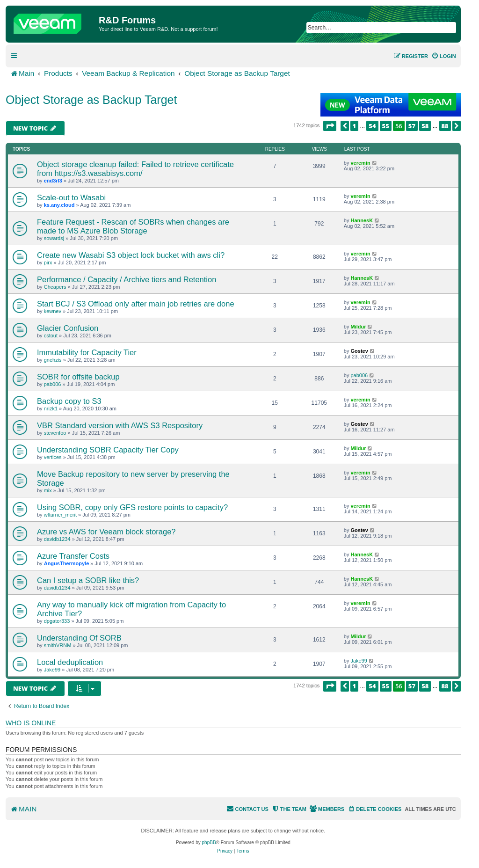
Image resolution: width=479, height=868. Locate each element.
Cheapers (55, 287)
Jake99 (52, 670)
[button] (330, 126)
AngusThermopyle (67, 563)
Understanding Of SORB (79, 638)
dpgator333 (57, 621)
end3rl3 (53, 181)
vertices (53, 457)
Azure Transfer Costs (73, 556)
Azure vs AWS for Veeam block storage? (106, 532)
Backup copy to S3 (69, 401)
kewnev (53, 311)
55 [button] (386, 126)
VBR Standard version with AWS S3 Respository (120, 425)
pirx (48, 263)
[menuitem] (444, 56)
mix (48, 490)
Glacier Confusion (68, 328)
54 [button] (372, 126)
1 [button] (355, 126)
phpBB (209, 842)
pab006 (53, 384)
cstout (51, 336)
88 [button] (445, 126)
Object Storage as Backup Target (91, 100)
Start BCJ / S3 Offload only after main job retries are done (136, 304)
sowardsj (54, 238)
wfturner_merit (60, 515)
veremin (360, 163)
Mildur (358, 327)
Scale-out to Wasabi (71, 197)
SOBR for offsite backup (78, 377)
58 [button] (425, 126)
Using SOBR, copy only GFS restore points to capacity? (132, 507)
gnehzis (53, 360)
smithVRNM (58, 645)
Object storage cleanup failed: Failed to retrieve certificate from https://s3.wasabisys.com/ (135, 169)
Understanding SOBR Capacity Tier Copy (108, 450)
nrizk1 (51, 408)
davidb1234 (57, 539)
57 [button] (412, 126)
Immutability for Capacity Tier (87, 352)
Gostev (359, 351)
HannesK (362, 220)
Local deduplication (70, 662)
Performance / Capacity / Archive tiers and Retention (127, 279)
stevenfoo (55, 433)
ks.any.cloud (59, 205)
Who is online (31, 723)
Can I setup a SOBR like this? (88, 580)
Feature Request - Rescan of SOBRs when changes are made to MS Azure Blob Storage (133, 226)
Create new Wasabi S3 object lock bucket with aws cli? (131, 255)
